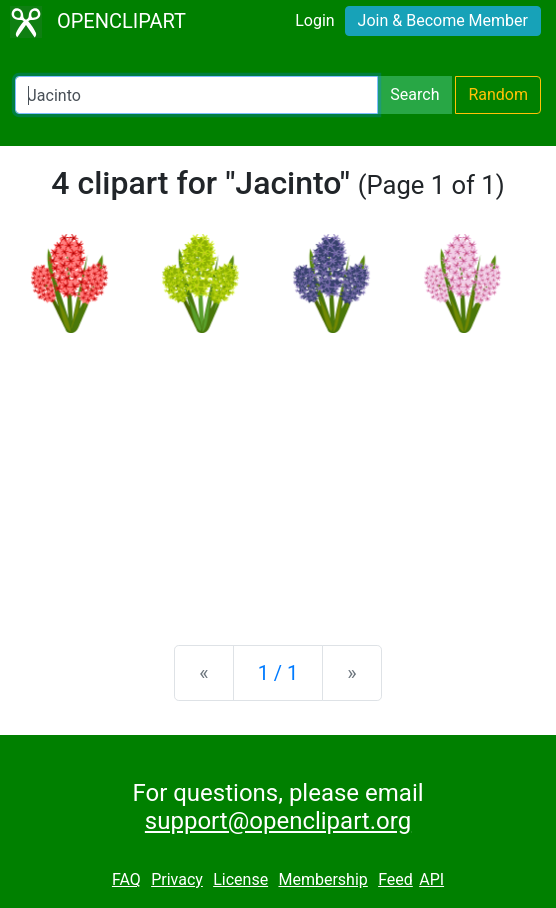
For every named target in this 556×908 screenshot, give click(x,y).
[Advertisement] (278, 473)
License (240, 879)
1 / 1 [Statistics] (278, 673)
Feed (395, 879)
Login (314, 20)
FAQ (126, 879)
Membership (322, 879)
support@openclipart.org (278, 821)
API (431, 879)
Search (414, 94)
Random (498, 94)
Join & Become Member (443, 20)
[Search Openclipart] (196, 95)
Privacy (177, 879)
